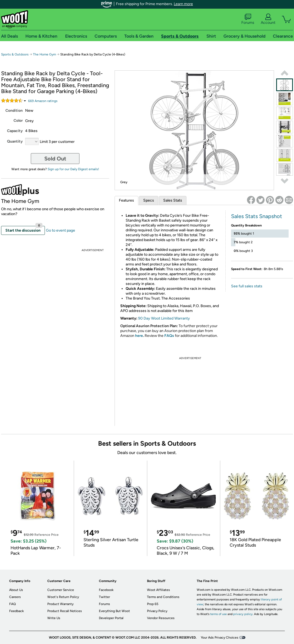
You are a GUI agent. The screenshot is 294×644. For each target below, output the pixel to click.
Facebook (106, 590)
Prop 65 (153, 604)
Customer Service (61, 590)
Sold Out (55, 159)
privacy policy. (243, 614)
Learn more (183, 4)
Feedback (16, 611)
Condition (14, 111)
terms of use (218, 614)
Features (126, 200)
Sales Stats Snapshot (257, 216)
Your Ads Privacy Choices (220, 638)
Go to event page (61, 230)
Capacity (15, 131)
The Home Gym (44, 54)
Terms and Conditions (163, 597)
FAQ (12, 604)
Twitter (104, 597)
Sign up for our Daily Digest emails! (73, 169)
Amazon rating (43, 101)
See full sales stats (247, 286)
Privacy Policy (157, 611)
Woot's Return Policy (63, 597)
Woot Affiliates (158, 590)
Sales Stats (173, 200)
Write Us (54, 618)
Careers (15, 597)
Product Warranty (60, 604)
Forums (248, 19)
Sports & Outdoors (15, 54)
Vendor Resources (161, 618)
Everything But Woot (114, 611)
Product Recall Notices (65, 611)
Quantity (15, 141)
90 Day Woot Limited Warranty (164, 318)
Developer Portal (111, 618)
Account (268, 19)
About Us (16, 590)
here (139, 336)
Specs (149, 200)
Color (18, 121)
